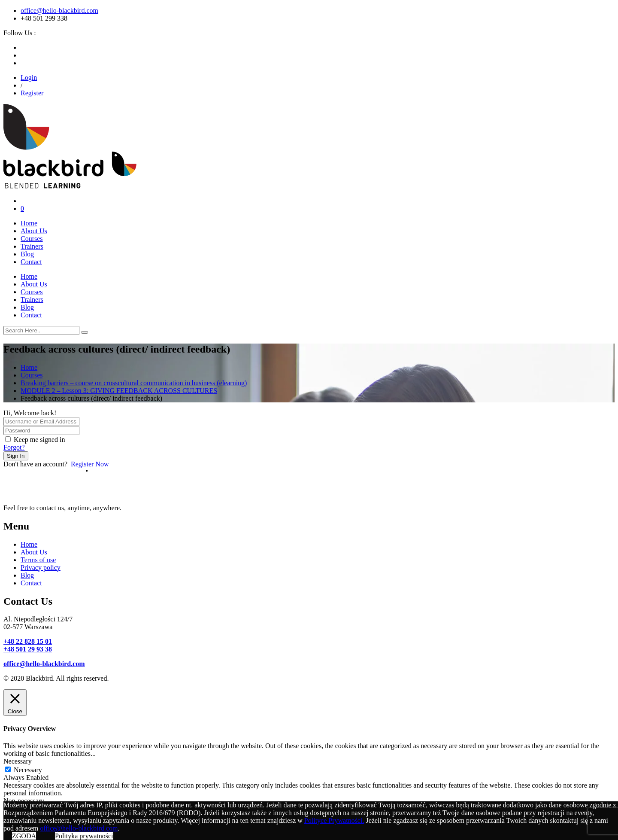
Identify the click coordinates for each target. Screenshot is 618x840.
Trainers (32, 246)
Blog (27, 254)
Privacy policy (41, 568)
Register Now (90, 464)
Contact (31, 262)
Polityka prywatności (84, 836)
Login (29, 78)
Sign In (16, 456)
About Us (34, 231)
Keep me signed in (39, 440)
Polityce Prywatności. (334, 820)
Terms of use (38, 560)
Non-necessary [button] (24, 801)
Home (29, 223)
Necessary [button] (18, 761)
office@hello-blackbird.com (59, 11)
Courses (32, 239)
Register (32, 93)
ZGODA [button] (24, 836)
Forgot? (14, 447)
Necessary (28, 770)
